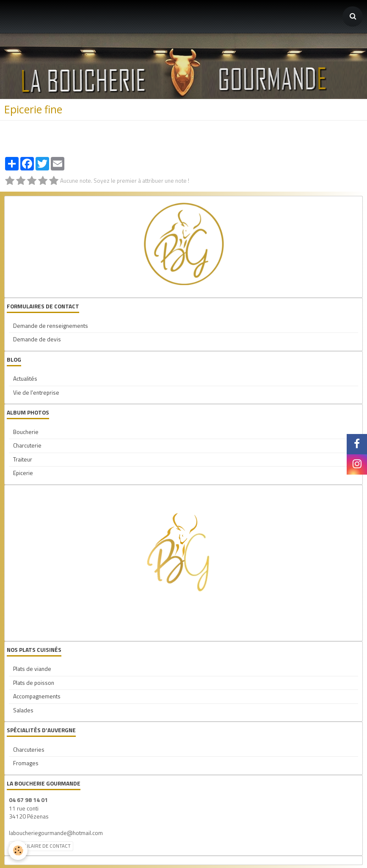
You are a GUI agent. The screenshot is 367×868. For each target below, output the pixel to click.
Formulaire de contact (41, 846)
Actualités (25, 379)
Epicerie (23, 473)
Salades (23, 710)
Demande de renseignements (51, 326)
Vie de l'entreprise (36, 393)
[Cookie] (18, 850)
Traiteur (23, 459)
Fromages (26, 763)
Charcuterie (27, 445)
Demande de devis (37, 339)
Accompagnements (37, 696)
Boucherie (26, 432)
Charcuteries (29, 750)
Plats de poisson (34, 683)
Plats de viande (32, 669)
